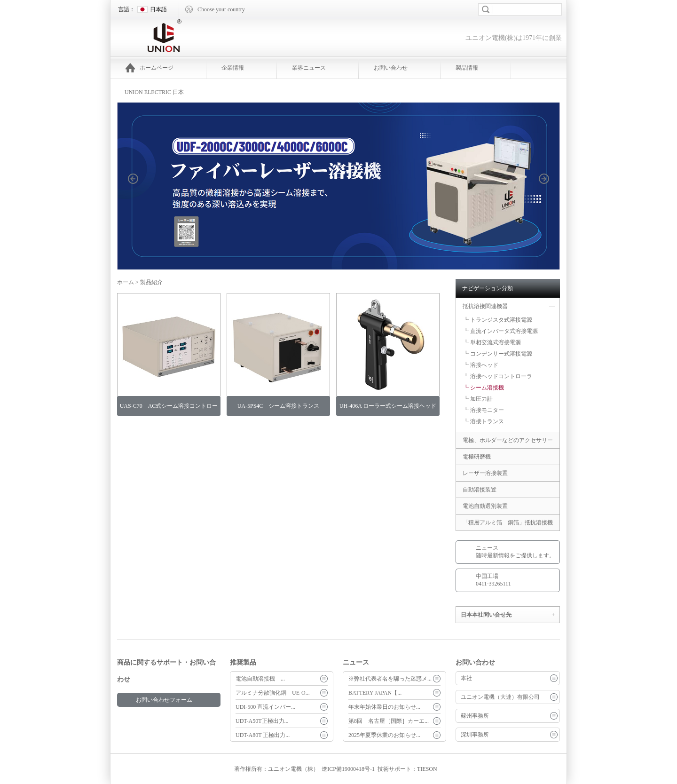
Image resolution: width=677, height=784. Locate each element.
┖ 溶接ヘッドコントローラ (498, 376)
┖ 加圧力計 (478, 399)
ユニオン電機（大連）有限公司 (500, 697)
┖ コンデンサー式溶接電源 (498, 354)
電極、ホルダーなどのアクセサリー (508, 440)
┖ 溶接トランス (484, 421)
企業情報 (233, 68)
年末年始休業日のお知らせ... (384, 707)
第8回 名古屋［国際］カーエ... (389, 721)
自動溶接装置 (480, 490)
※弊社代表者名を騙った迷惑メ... (390, 679)
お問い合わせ (391, 68)
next (549, 193)
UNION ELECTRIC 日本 (154, 92)
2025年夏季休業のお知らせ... (384, 735)
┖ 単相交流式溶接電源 (492, 342)
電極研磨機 (480, 457)
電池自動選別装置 (485, 506)
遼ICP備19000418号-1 (348, 769)
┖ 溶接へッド (481, 365)
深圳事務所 (475, 735)
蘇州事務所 (475, 716)
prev (138, 193)
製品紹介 (151, 282)
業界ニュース (309, 68)
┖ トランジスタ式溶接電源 (498, 320)
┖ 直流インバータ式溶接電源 (500, 331)
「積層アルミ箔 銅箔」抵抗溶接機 (508, 523)
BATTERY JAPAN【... (375, 693)
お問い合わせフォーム (164, 700)
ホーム (126, 282)
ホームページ (150, 68)
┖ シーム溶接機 (484, 388)
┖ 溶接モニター (484, 410)
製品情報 (467, 68)
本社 (466, 678)
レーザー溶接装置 (485, 473)
